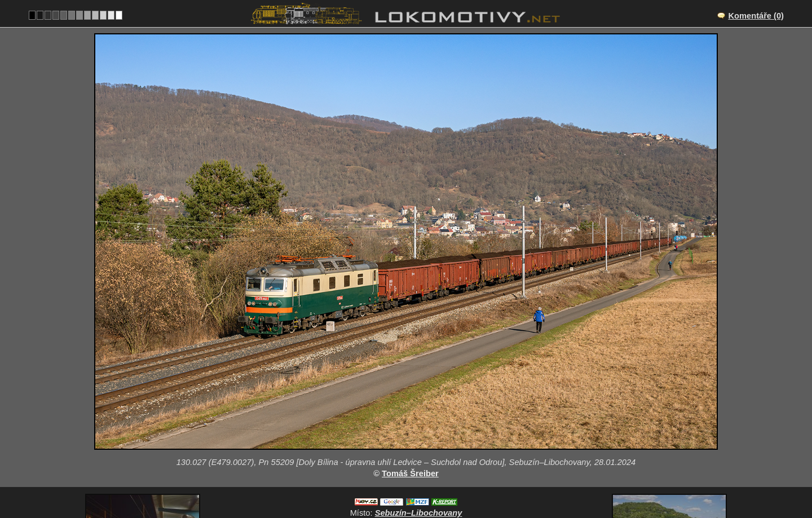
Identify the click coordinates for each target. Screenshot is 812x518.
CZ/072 (416, 435)
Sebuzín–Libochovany (419, 423)
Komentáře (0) (756, 16)
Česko (400, 482)
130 (433, 482)
